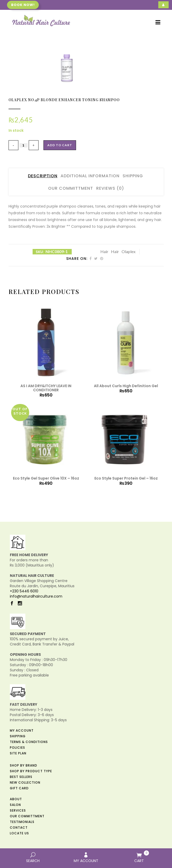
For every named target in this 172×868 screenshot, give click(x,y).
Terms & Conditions (29, 742)
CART (139, 857)
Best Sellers (21, 777)
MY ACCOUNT (86, 858)
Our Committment (71, 188)
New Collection (25, 782)
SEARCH (33, 858)
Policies (17, 748)
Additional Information (90, 176)
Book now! (23, 5)
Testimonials (22, 822)
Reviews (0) (110, 188)
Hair (104, 251)
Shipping (133, 176)
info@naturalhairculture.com (36, 596)
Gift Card (19, 788)
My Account (22, 730)
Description (43, 176)
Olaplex (129, 251)
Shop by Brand (24, 765)
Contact (19, 827)
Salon (15, 805)
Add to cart (60, 145)
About (16, 799)
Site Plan (18, 753)
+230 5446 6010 (24, 591)
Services (18, 810)
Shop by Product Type (31, 771)
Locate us (19, 833)
